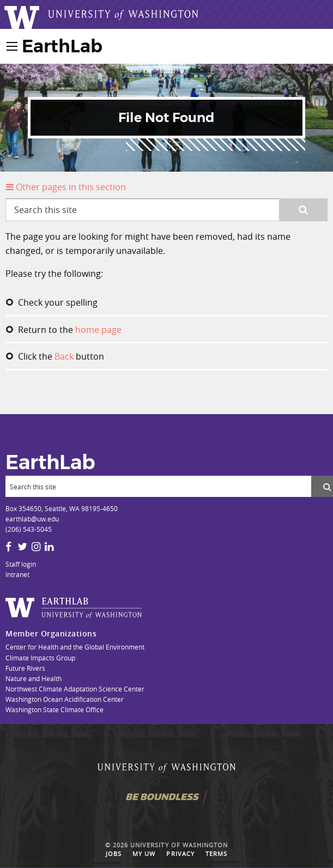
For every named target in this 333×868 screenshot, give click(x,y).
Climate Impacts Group (40, 658)
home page (98, 330)
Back (64, 356)
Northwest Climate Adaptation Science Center (75, 689)
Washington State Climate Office (55, 709)
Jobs (114, 854)
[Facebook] (8, 547)
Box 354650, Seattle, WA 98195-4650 (62, 508)
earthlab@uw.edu (32, 519)
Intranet (17, 574)
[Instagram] (36, 547)
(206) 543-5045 (29, 529)
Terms (216, 854)
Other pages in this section (66, 187)
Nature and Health (34, 678)
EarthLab (62, 46)
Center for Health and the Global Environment (75, 647)
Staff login (21, 564)
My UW (144, 854)
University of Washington (179, 845)
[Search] (158, 486)
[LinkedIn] (49, 547)
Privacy (180, 854)
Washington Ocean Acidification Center (65, 699)
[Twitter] (22, 547)
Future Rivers (25, 668)
